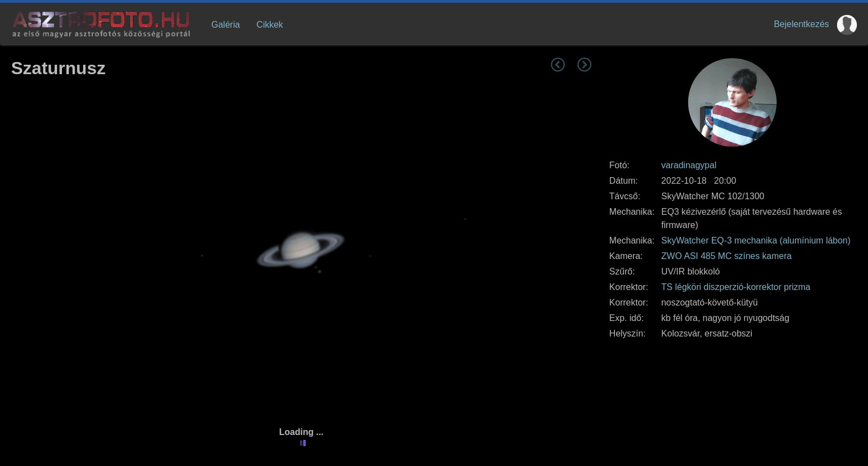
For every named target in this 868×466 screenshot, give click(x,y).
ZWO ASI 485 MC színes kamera (727, 256)
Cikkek (270, 25)
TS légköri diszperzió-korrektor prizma (736, 287)
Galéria (226, 25)
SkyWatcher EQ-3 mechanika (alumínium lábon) (756, 240)
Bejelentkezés (802, 24)
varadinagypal (689, 165)
